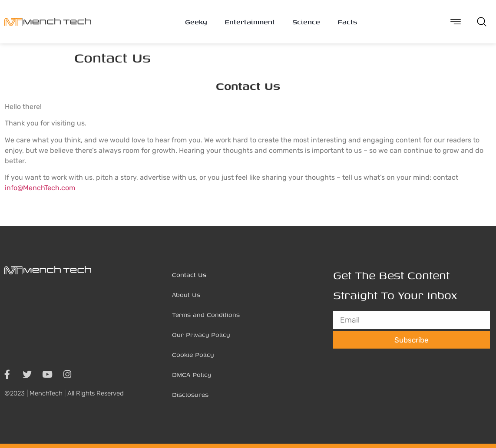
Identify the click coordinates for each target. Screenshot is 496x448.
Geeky (196, 22)
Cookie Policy (193, 354)
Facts (347, 22)
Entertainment (250, 22)
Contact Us (189, 275)
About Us (186, 295)
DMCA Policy (192, 374)
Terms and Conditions (206, 315)
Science (306, 22)
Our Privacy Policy (201, 334)
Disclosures (190, 394)
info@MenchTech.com (40, 188)
